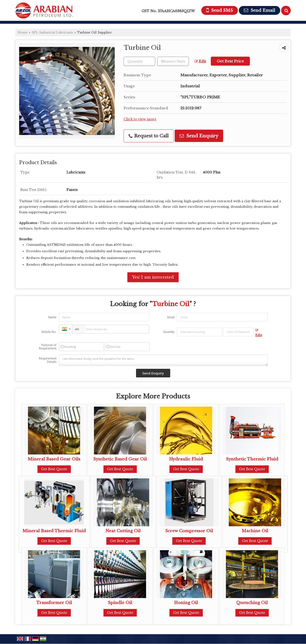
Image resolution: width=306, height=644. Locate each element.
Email (171, 317)
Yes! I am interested (153, 277)
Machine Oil (255, 531)
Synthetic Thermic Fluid (252, 459)
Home (23, 32)
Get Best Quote (54, 469)
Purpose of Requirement (48, 347)
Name (52, 317)
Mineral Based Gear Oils (54, 459)
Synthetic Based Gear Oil (120, 459)
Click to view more (140, 119)
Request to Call (149, 136)
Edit (200, 61)
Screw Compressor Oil (189, 531)
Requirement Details (48, 360)
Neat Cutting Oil (123, 531)
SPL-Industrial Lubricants (52, 32)
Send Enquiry (199, 136)
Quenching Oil (252, 603)
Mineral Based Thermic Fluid (54, 531)
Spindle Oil (120, 603)
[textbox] (173, 61)
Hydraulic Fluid (186, 459)
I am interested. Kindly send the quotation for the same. (163, 360)
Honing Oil (186, 603)
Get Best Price (230, 61)
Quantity (169, 332)
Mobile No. (49, 332)
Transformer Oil (54, 603)
